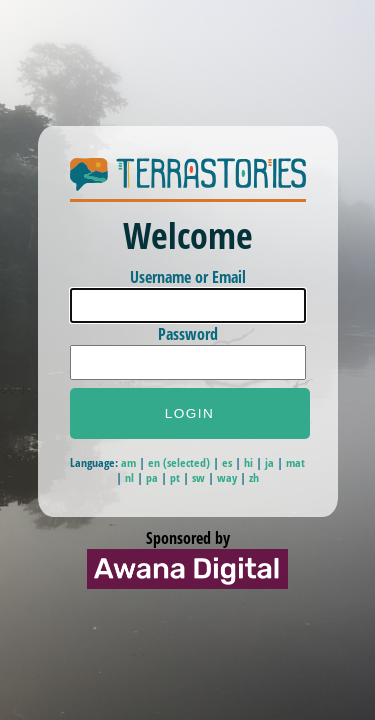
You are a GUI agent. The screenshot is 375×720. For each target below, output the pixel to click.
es (227, 462)
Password (188, 334)
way (227, 477)
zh (254, 477)
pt (175, 477)
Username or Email (188, 277)
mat (295, 462)
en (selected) (180, 462)
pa (152, 477)
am (128, 462)
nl (129, 477)
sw (198, 477)
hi (248, 462)
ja (269, 462)
